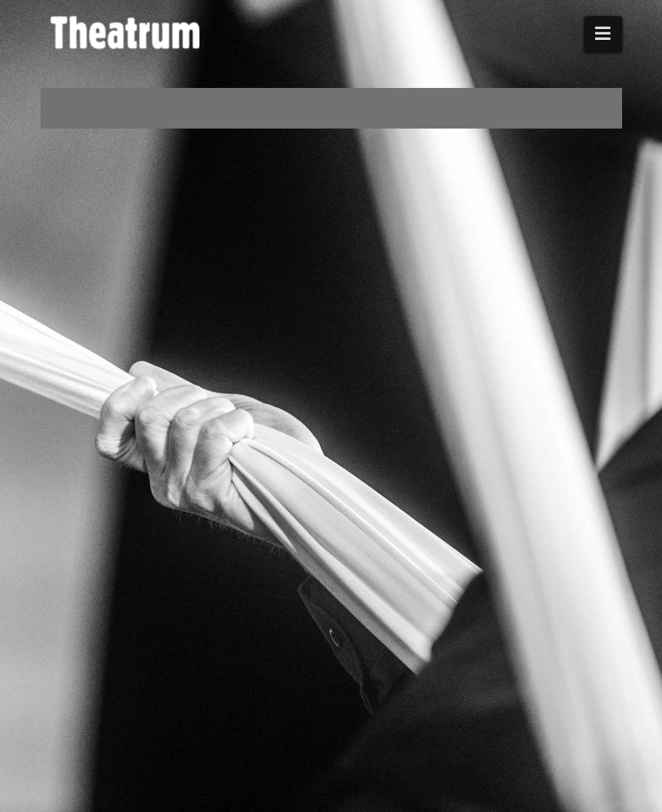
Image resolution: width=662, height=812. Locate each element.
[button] (603, 34)
